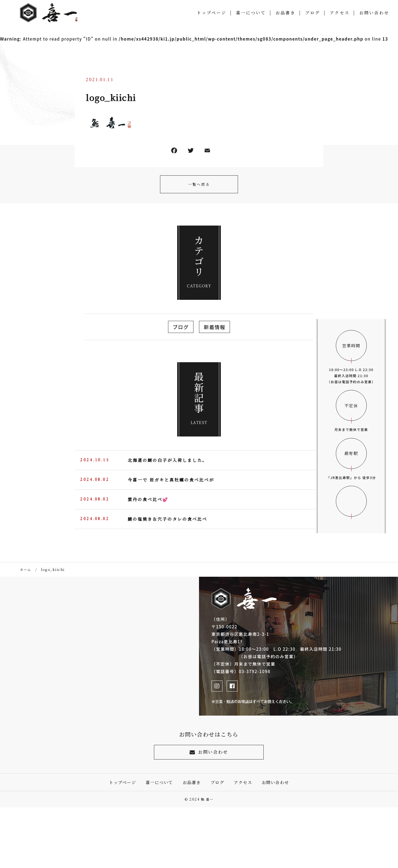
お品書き (286, 14)
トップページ (212, 14)
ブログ (313, 14)
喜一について (251, 14)
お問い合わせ (374, 14)
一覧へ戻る (199, 184)
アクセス (340, 14)
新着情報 (214, 327)
